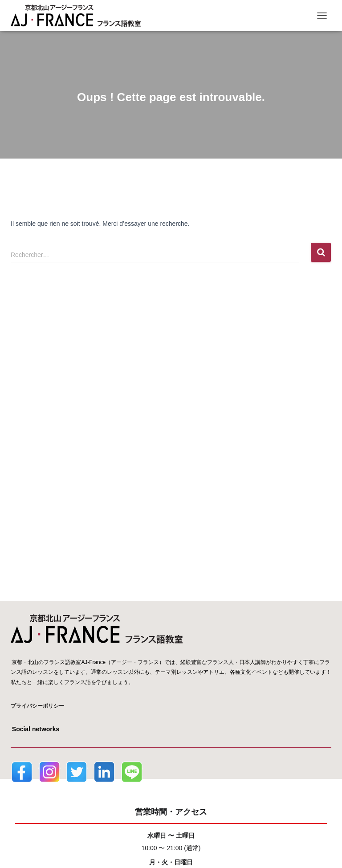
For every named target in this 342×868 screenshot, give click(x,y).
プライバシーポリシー (37, 706)
